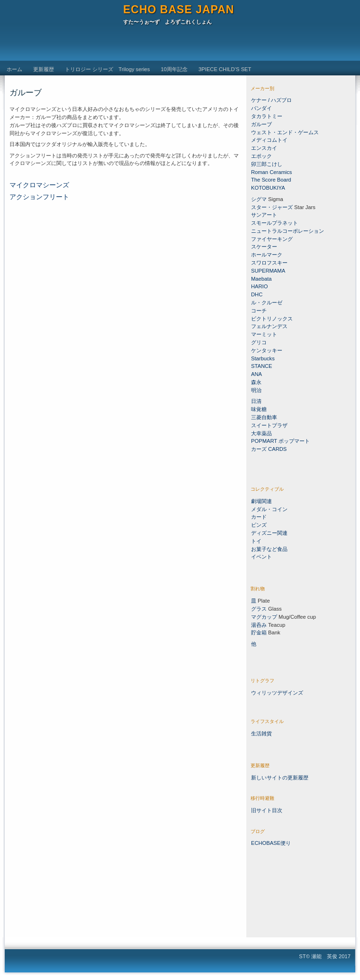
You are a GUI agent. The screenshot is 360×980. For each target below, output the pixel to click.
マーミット (264, 334)
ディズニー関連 (269, 533)
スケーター (264, 247)
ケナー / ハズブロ (271, 100)
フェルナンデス (269, 326)
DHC (257, 294)
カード (259, 517)
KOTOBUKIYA (268, 188)
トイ (256, 541)
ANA (256, 374)
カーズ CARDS (269, 449)
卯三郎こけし (267, 164)
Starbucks (263, 358)
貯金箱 (259, 632)
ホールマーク (267, 255)
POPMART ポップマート (280, 441)
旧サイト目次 (267, 810)
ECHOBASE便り (271, 843)
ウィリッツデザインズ (277, 693)
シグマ (259, 199)
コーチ (259, 311)
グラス (259, 609)
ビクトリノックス (272, 319)
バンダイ (261, 108)
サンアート (264, 215)
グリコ (259, 342)
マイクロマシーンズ (39, 185)
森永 (256, 382)
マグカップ (264, 617)
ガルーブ (261, 124)
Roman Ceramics (271, 172)
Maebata (261, 279)
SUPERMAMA (268, 271)
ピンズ (259, 525)
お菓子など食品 (269, 549)
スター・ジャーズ (272, 207)
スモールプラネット (274, 223)
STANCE (262, 366)
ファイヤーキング (272, 239)
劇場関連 (261, 501)
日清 (256, 401)
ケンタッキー (267, 350)
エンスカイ (264, 148)
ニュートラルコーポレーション (288, 231)
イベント (261, 557)
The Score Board (271, 180)
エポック (261, 156)
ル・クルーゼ (267, 302)
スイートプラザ (269, 425)
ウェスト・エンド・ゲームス (285, 132)
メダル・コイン (269, 509)
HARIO (259, 286)
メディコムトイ (269, 140)
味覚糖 (259, 409)
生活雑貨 (261, 733)
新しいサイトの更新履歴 (280, 778)
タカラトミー (267, 116)
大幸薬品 (261, 433)
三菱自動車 (264, 417)
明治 (256, 390)
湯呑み (259, 625)
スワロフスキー (270, 263)
